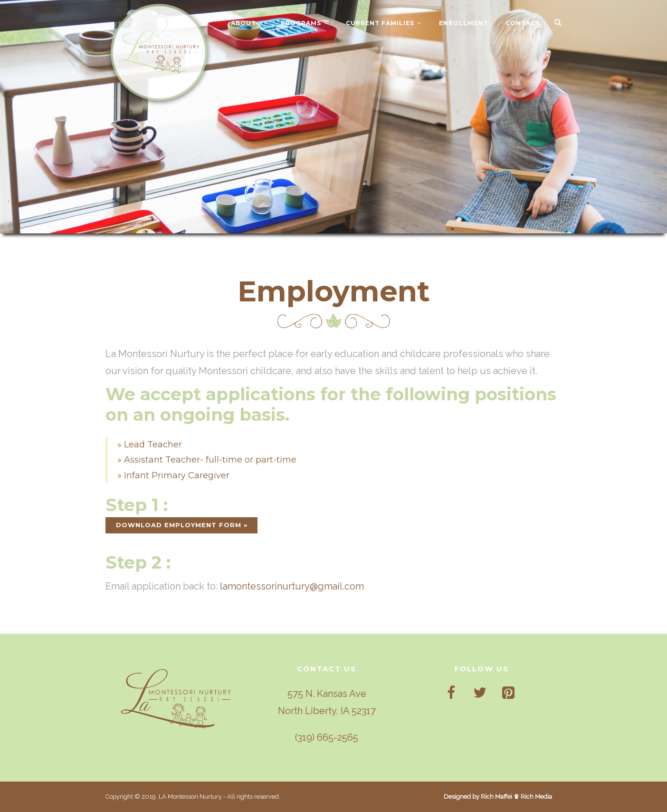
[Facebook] (451, 693)
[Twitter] (480, 693)
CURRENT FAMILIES (380, 23)
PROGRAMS (301, 23)
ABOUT (243, 23)
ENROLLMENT (463, 23)
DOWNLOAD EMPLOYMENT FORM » (182, 525)
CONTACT (523, 23)
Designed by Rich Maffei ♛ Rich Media (498, 797)
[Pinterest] (508, 693)
